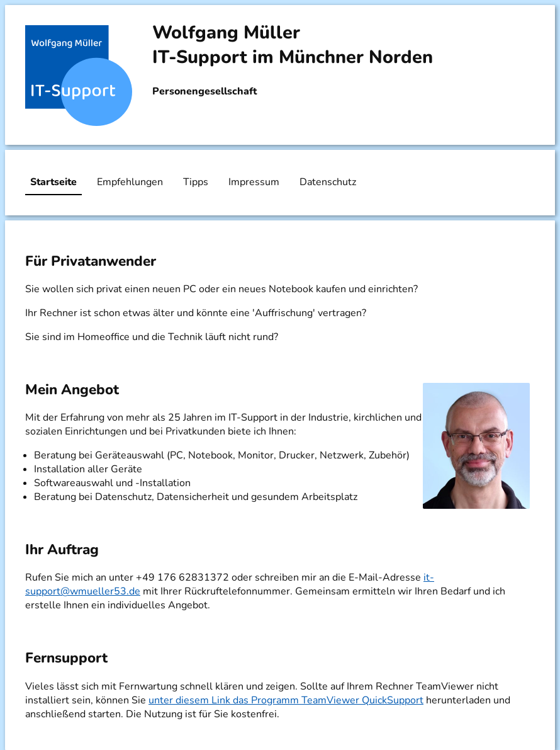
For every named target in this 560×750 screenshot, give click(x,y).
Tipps (196, 182)
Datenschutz (328, 182)
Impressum (254, 182)
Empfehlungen (130, 182)
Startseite (53, 182)
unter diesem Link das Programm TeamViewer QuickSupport (286, 700)
